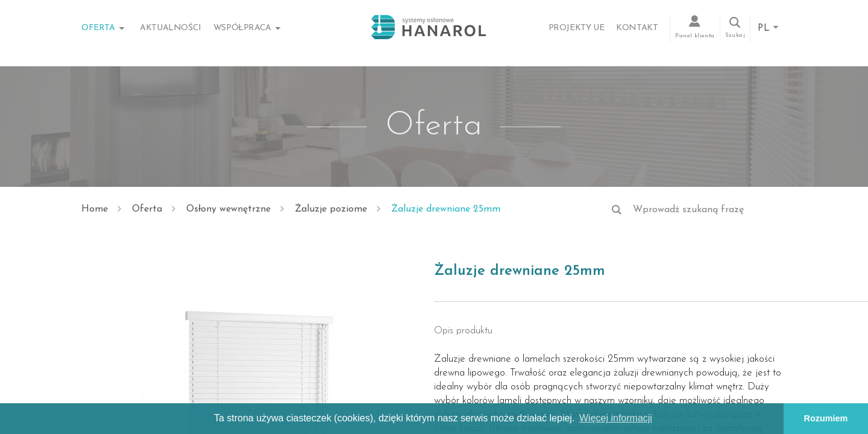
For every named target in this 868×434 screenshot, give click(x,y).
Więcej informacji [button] (616, 418)
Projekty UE (577, 28)
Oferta (98, 28)
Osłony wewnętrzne (228, 209)
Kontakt (637, 28)
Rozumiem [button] (826, 418)
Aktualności (171, 28)
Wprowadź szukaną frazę (688, 210)
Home (95, 209)
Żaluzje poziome (331, 209)
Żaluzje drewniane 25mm (446, 209)
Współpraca (242, 28)
